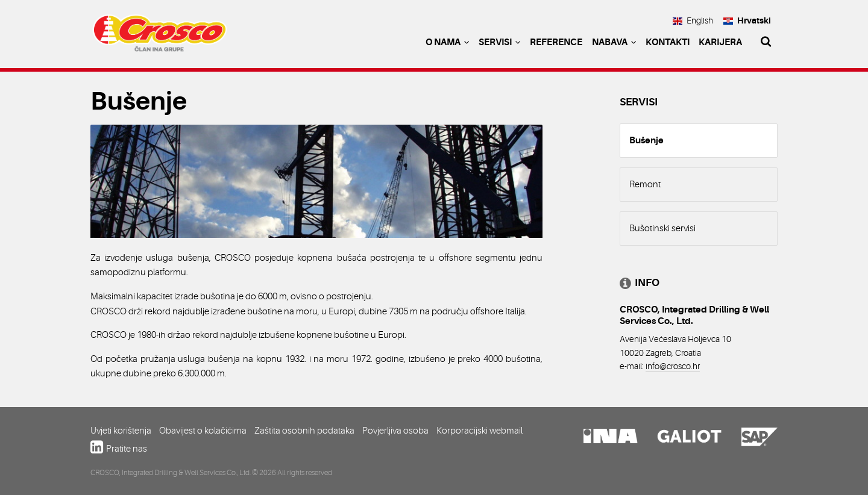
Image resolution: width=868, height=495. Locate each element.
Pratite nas (127, 449)
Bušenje (646, 140)
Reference (556, 42)
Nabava (614, 42)
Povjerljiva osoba (395, 431)
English (693, 20)
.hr (695, 366)
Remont (645, 184)
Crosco (160, 36)
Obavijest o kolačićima (203, 431)
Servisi (500, 42)
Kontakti (668, 42)
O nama (448, 42)
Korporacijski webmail (480, 431)
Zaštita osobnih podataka (304, 431)
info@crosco (668, 366)
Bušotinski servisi (662, 228)
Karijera (720, 42)
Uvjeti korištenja (121, 431)
